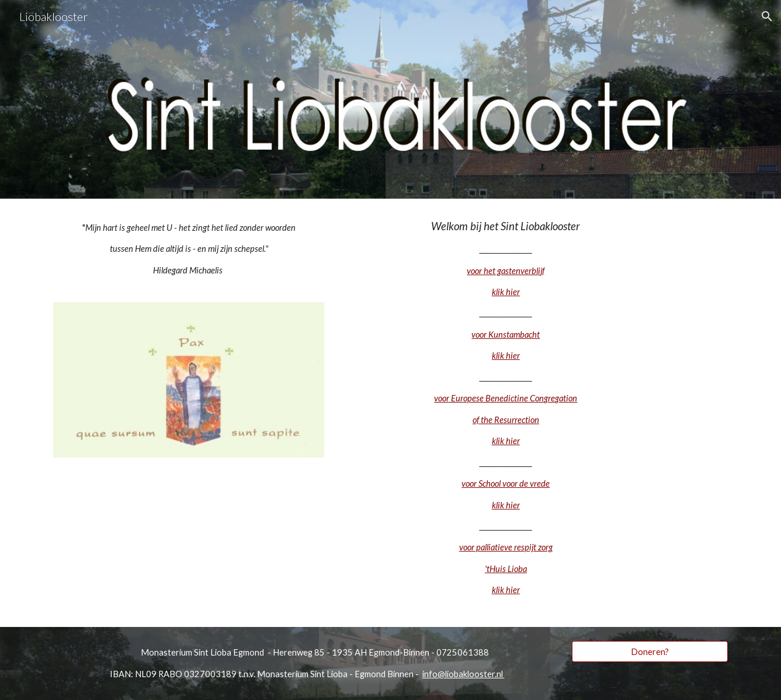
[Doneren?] (650, 652)
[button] (767, 16)
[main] (189, 249)
